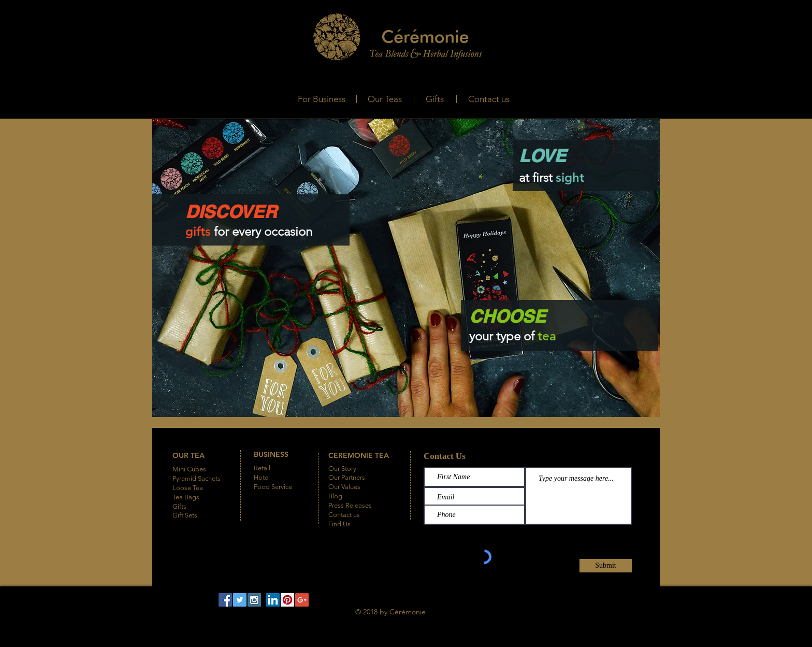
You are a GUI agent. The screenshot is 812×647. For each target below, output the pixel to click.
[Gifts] (435, 99)
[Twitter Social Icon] (240, 600)
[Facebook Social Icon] (225, 600)
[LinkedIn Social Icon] (273, 600)
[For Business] (321, 99)
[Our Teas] (385, 99)
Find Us (339, 524)
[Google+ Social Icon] (302, 600)
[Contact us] (489, 99)
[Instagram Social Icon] (254, 600)
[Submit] (606, 566)
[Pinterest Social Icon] (287, 600)
